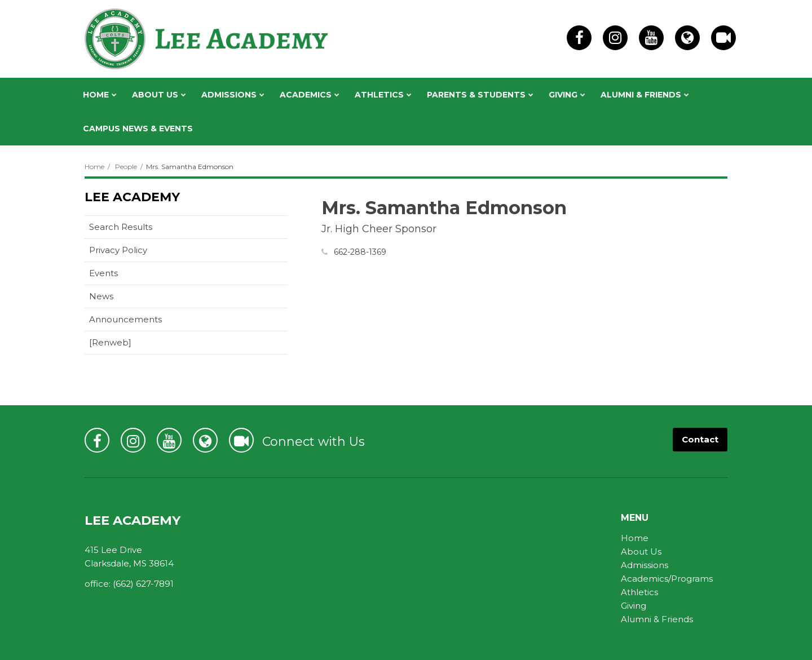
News (101, 296)
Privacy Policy (118, 250)
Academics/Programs (667, 579)
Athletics (639, 592)
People (126, 167)
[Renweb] (128, 345)
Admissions (645, 565)
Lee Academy (132, 197)
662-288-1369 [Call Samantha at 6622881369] (360, 252)
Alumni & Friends (657, 619)
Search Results (121, 227)
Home (94, 167)
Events (103, 273)
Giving (634, 606)
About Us (641, 552)
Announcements (125, 319)
